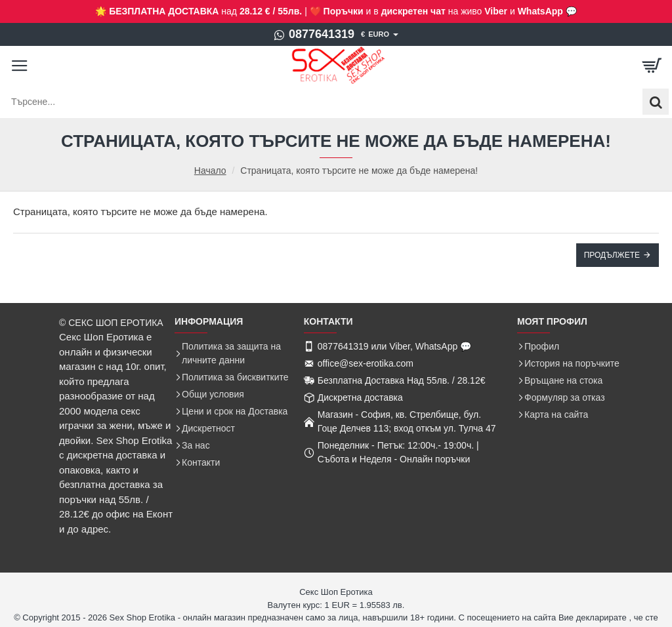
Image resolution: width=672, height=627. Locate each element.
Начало (210, 171)
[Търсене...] (656, 102)
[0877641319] (314, 35)
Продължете (612, 255)
